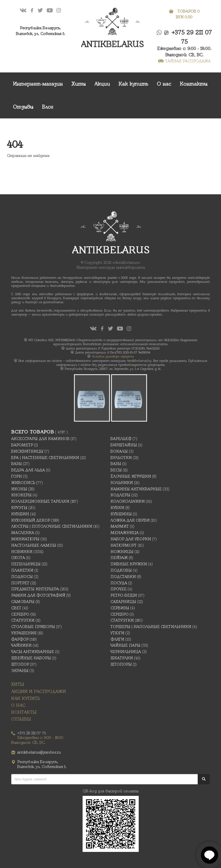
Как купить (133, 84)
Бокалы (119, 451)
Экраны (20, 671)
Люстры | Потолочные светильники (52, 526)
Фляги (117, 639)
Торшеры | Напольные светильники (151, 627)
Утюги (117, 633)
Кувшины (121, 514)
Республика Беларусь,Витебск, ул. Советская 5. (40, 31)
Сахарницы (123, 602)
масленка (23, 533)
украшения (24, 633)
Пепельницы (26, 564)
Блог (48, 107)
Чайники (21, 645)
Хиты (79, 84)
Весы (116, 470)
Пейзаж (119, 558)
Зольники (122, 483)
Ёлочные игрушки (131, 476)
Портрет (20, 583)
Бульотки (121, 458)
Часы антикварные (33, 652)
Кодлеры (120, 495)
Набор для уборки (131, 539)
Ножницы (122, 552)
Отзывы (23, 107)
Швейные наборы (31, 658)
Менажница (125, 533)
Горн (17, 476)
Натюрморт (124, 545)
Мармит (120, 526)
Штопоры (121, 664)
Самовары (23, 602)
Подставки (123, 577)
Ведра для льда (28, 470)
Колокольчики (128, 501)
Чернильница (126, 652)
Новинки (22, 552)
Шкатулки (122, 658)
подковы (121, 570)
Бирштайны (124, 445)
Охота (18, 558)
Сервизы (120, 608)
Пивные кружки (129, 564)
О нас (164, 84)
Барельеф (121, 439)
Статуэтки (23, 620)
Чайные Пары (125, 645)
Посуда (119, 583)
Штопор (20, 664)
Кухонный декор (31, 520)
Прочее (119, 589)
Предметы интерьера (35, 589)
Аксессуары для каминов (40, 439)
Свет (16, 608)
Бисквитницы (27, 451)
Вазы (17, 464)
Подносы (22, 577)
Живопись (23, 483)
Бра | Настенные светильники (45, 458)
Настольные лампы (34, 545)
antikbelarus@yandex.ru (39, 752)
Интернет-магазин (38, 84)
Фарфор (20, 639)
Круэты (19, 508)
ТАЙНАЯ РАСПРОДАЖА (184, 61)
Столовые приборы (33, 627)
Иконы (19, 489)
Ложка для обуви (130, 520)
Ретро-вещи (124, 595)
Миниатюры (25, 539)
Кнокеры (21, 495)
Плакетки (22, 570)
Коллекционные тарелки (40, 501)
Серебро (20, 614)
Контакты (194, 84)
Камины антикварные (136, 489)
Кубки (117, 508)
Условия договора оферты (113, 356)
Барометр (22, 445)
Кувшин (20, 514)
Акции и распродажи (39, 691)
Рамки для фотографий (38, 595)
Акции (102, 84)
